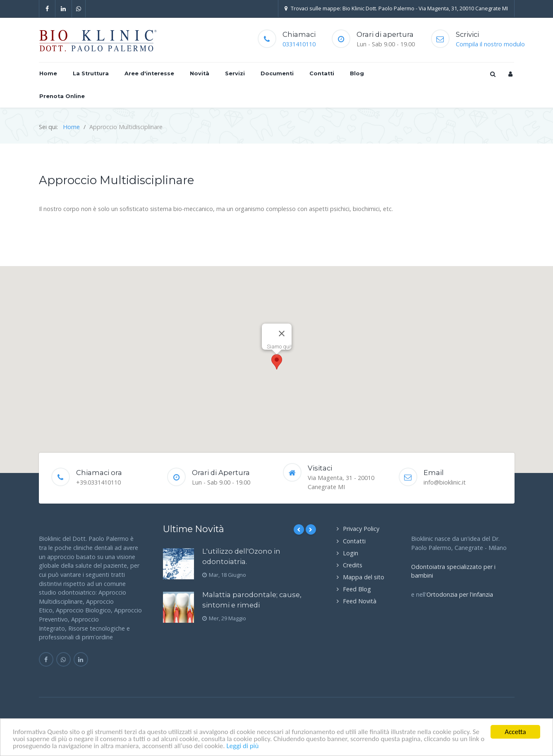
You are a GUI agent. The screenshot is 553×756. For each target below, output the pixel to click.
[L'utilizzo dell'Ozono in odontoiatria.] (178, 564)
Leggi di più (242, 746)
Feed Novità (360, 601)
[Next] (311, 529)
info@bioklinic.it (445, 482)
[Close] (282, 334)
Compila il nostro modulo (490, 44)
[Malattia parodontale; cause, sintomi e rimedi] (178, 607)
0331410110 (299, 44)
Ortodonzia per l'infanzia (460, 594)
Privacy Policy (361, 529)
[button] (277, 362)
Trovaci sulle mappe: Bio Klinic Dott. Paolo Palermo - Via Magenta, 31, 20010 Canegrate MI (396, 8)
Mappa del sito (364, 577)
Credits (353, 565)
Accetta (515, 732)
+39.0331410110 (98, 482)
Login (351, 553)
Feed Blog (357, 589)
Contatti (354, 541)
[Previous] (299, 529)
